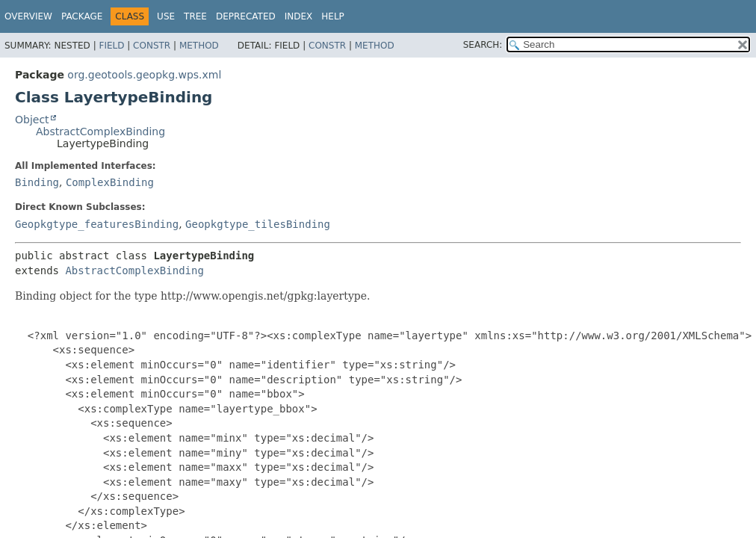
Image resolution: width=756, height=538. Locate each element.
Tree (195, 16)
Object (32, 120)
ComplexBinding (110, 182)
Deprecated (246, 16)
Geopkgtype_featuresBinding (97, 224)
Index (299, 16)
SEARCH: (483, 45)
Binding (37, 182)
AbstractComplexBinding (100, 132)
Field (111, 46)
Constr (152, 46)
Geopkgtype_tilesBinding (258, 224)
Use (166, 16)
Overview (28, 16)
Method (199, 46)
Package (82, 16)
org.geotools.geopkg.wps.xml (144, 75)
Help (333, 16)
